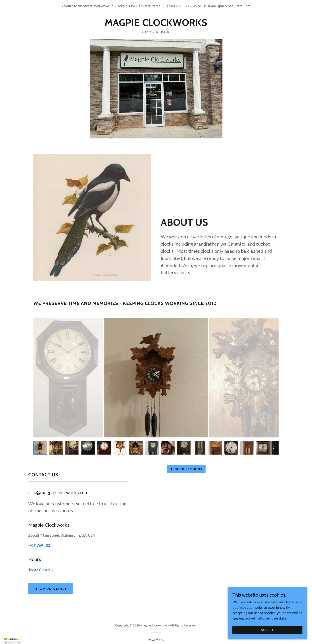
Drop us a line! (51, 589)
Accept (267, 630)
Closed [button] (44, 570)
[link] (156, 25)
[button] (52, 570)
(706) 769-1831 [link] (179, 6)
